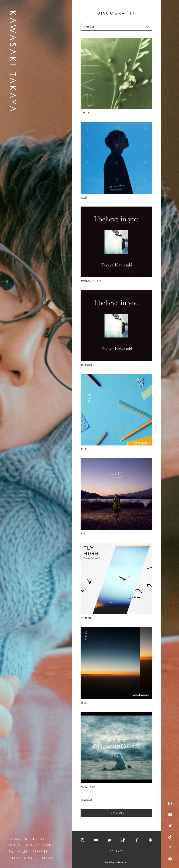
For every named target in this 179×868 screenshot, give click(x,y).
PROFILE (40, 852)
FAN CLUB (18, 852)
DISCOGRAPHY (40, 845)
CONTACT (49, 858)
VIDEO (15, 845)
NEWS (15, 839)
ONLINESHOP (22, 858)
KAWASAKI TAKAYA (13, 62)
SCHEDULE (35, 839)
